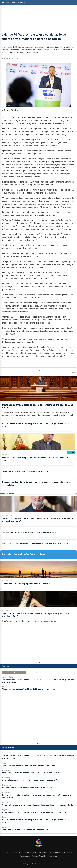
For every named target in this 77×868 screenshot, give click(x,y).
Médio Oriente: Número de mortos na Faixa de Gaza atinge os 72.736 (32, 773)
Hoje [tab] (14, 672)
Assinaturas (53, 856)
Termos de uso (25, 856)
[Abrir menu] (3, 2)
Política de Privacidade (40, 856)
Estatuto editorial (25, 852)
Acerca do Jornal (11, 852)
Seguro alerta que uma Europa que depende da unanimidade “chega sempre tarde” (38, 805)
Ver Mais (74, 373)
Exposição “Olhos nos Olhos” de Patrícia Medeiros (24, 554)
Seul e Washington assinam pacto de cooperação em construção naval (33, 780)
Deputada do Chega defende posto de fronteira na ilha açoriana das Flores (34, 812)
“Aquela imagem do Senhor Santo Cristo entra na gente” (26, 471)
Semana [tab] (38, 672)
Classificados (47, 852)
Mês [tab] (63, 672)
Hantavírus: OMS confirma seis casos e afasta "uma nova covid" (30, 788)
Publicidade (37, 852)
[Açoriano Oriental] (39, 847)
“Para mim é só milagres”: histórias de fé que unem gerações (29, 689)
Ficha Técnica (67, 852)
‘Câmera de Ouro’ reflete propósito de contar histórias (26, 584)
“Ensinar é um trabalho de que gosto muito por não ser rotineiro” (30, 532)
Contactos (57, 852)
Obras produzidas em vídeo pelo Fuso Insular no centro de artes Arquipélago (35, 543)
